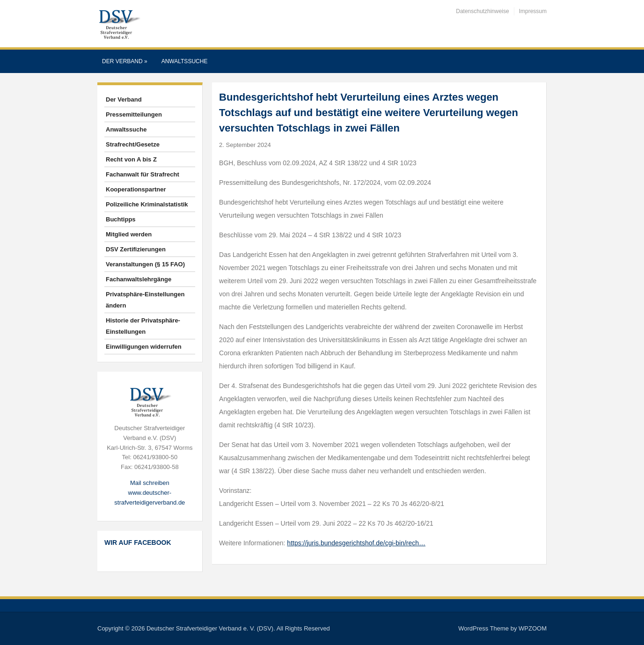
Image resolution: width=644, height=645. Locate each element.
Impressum (533, 11)
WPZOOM (533, 628)
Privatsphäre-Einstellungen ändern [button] (145, 300)
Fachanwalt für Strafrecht (143, 174)
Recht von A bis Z (131, 159)
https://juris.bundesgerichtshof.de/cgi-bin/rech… (356, 543)
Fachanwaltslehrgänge (139, 279)
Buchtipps (121, 219)
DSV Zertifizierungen (136, 249)
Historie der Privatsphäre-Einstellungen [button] (143, 326)
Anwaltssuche (185, 61)
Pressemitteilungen (134, 114)
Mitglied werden (129, 234)
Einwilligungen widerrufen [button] (144, 347)
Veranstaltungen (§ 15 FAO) (145, 264)
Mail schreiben (150, 483)
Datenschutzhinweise (482, 11)
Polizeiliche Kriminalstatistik (147, 204)
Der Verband (125, 61)
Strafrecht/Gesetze (133, 144)
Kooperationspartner (136, 189)
